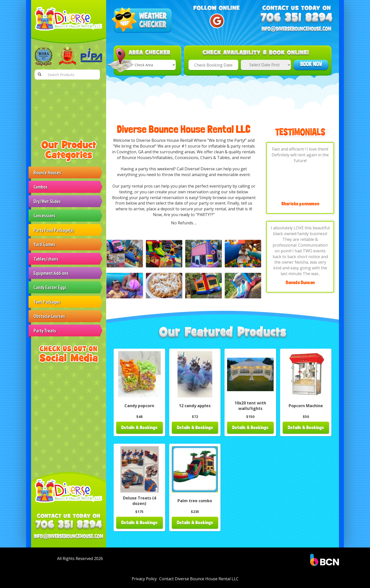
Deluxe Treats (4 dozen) (139, 501)
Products (43, 104)
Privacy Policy (144, 579)
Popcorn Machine (306, 406)
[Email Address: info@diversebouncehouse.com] (69, 537)
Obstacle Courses (49, 316)
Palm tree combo (195, 501)
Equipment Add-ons (51, 273)
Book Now (311, 64)
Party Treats (45, 331)
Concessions (45, 215)
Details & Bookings (139, 428)
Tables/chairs (46, 259)
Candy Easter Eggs (50, 287)
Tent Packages (47, 302)
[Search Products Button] (40, 75)
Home (41, 89)
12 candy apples (195, 406)
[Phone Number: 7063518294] (69, 525)
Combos (41, 187)
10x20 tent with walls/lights (250, 406)
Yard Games (44, 244)
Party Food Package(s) (54, 230)
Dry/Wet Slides (47, 201)
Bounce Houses (47, 172)
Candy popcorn (139, 406)
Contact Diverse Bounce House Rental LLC (61, 121)
